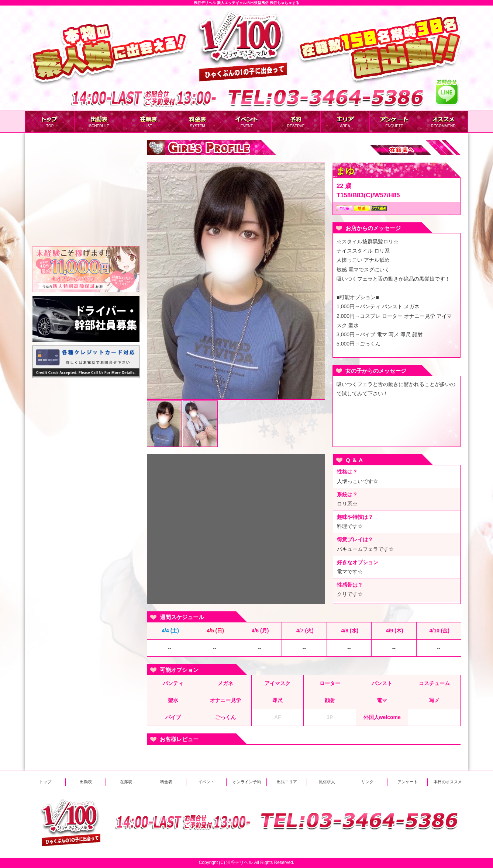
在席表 (126, 782)
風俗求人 (327, 782)
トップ (45, 782)
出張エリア (287, 782)
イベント (206, 782)
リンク (367, 782)
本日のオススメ (448, 782)
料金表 (166, 782)
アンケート (408, 782)
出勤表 (86, 782)
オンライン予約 (247, 782)
